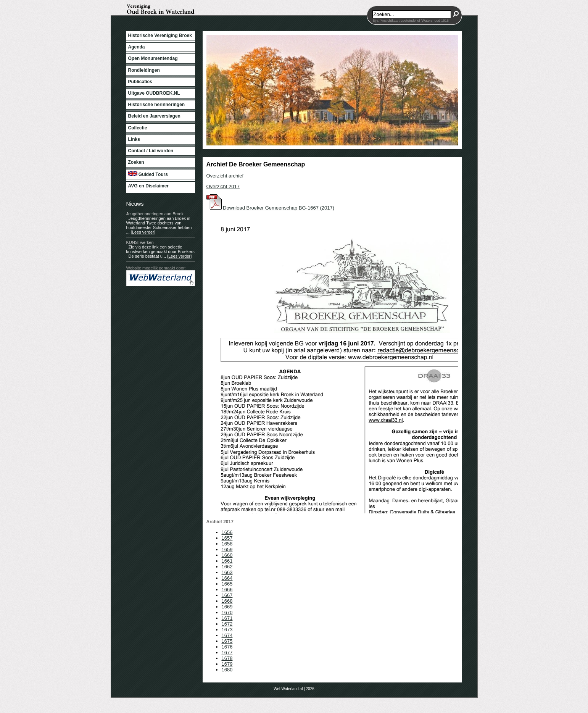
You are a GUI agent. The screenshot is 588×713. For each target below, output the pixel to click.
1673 (227, 630)
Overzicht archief (225, 176)
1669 (227, 607)
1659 (227, 549)
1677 (227, 653)
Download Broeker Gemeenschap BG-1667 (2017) (271, 208)
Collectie (138, 128)
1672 (227, 624)
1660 (227, 555)
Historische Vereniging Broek (160, 35)
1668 (227, 601)
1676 (227, 647)
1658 (227, 544)
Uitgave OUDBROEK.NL (154, 93)
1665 (227, 584)
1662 (227, 567)
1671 (227, 618)
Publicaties (140, 82)
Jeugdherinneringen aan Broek (155, 214)
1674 (227, 635)
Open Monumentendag (153, 58)
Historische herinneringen (157, 105)
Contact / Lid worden (151, 151)
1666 (227, 590)
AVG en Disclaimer (149, 186)
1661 (227, 561)
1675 (227, 641)
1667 (227, 595)
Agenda (137, 47)
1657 (227, 538)
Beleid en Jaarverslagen (154, 116)
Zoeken (136, 162)
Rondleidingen (144, 70)
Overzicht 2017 (223, 186)
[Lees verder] (143, 232)
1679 (227, 664)
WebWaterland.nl (288, 689)
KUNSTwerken (140, 242)
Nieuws (135, 204)
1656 (227, 532)
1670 (227, 612)
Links (134, 139)
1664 (227, 578)
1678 (227, 658)
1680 (227, 670)
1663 (227, 572)
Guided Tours (148, 174)
